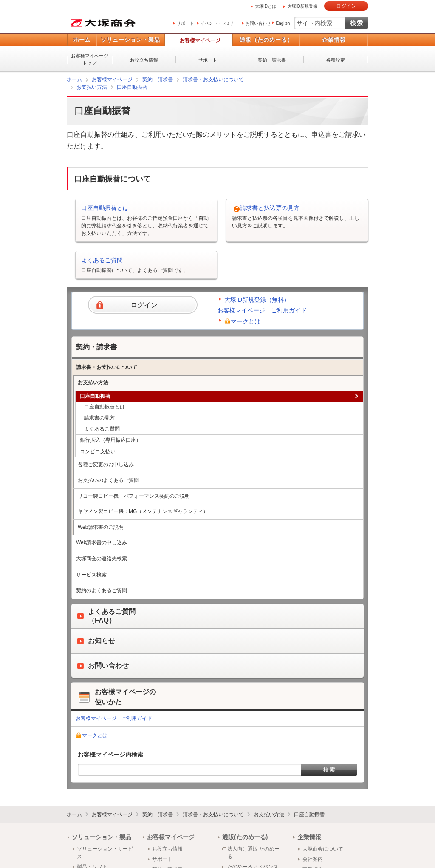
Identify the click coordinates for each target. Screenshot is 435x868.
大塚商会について (323, 849)
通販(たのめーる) (245, 837)
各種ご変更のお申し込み (106, 465)
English (283, 23)
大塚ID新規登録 (302, 6)
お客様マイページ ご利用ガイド (262, 310)
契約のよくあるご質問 (102, 590)
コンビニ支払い (98, 451)
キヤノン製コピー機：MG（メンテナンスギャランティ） (143, 511)
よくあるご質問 (102, 260)
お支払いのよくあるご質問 (108, 480)
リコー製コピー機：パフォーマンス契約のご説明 (134, 496)
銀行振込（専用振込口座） (110, 440)
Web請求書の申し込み (102, 542)
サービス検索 (91, 575)
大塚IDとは (266, 6)
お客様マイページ (200, 40)
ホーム (82, 40)
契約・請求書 (272, 60)
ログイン (346, 6)
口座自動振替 (132, 87)
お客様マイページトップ (90, 59)
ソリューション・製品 (130, 40)
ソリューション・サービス (105, 853)
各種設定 (336, 60)
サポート (185, 23)
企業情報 (334, 40)
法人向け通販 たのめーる (253, 853)
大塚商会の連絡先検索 (102, 559)
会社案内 (313, 859)
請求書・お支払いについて (213, 79)
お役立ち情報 (144, 60)
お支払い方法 (92, 87)
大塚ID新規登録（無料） (257, 300)
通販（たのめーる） (266, 40)
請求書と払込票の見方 (270, 208)
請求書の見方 (99, 418)
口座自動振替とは (105, 208)
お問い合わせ (258, 23)
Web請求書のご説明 (101, 527)
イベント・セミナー (220, 23)
